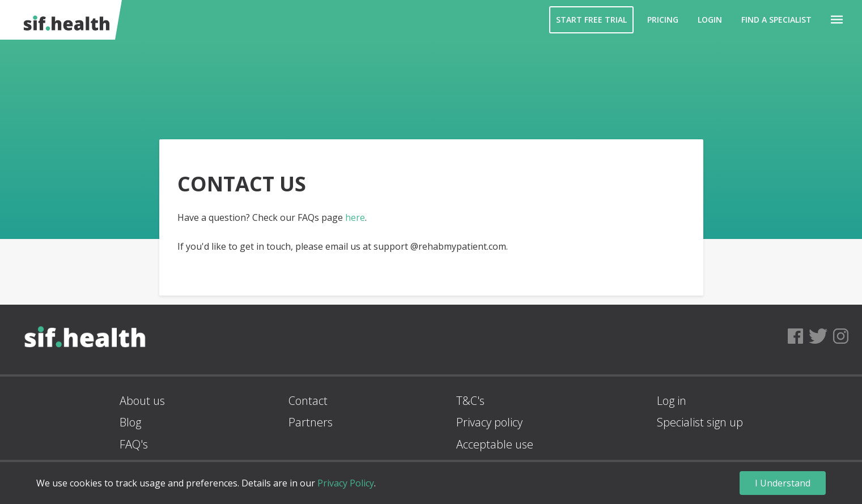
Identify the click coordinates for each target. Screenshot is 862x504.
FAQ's (134, 444)
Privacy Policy (346, 483)
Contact (308, 401)
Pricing (663, 20)
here (355, 217)
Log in (672, 401)
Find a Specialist (776, 20)
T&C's (470, 401)
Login (710, 20)
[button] (837, 20)
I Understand (783, 483)
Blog (130, 422)
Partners (311, 422)
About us (142, 401)
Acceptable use (495, 444)
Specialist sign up (700, 422)
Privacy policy (489, 422)
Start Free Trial (591, 20)
